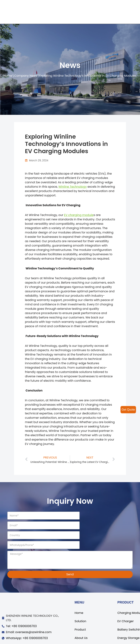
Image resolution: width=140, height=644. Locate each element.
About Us (81, 618)
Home (8, 76)
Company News (26, 76)
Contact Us (83, 627)
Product (80, 610)
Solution (80, 602)
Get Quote (128, 410)
